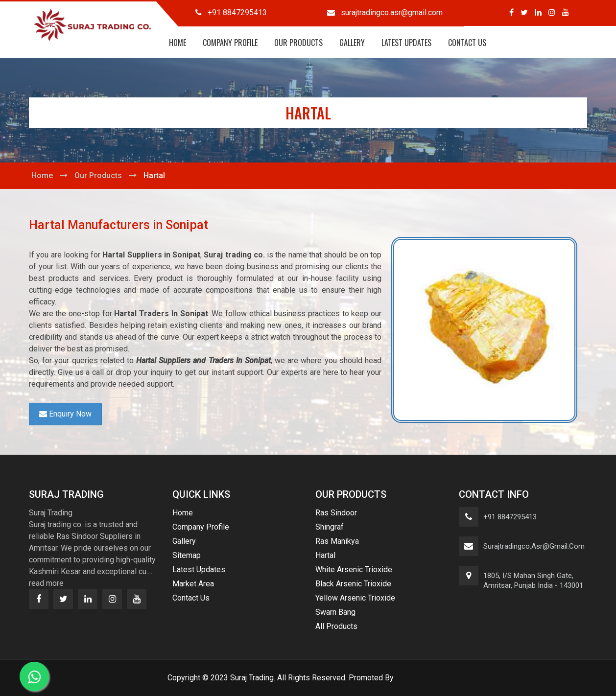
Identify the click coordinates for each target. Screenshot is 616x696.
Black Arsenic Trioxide (353, 584)
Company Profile (230, 43)
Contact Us (467, 43)
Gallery (352, 43)
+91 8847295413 (510, 517)
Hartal (325, 555)
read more (46, 583)
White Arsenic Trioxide (354, 569)
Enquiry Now (65, 414)
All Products (336, 626)
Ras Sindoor (336, 513)
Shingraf (330, 527)
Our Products (298, 43)
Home (178, 43)
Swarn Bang (335, 612)
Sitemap (187, 555)
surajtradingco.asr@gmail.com (534, 546)
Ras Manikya (337, 541)
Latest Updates (406, 43)
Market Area (193, 584)
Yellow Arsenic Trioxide (355, 598)
